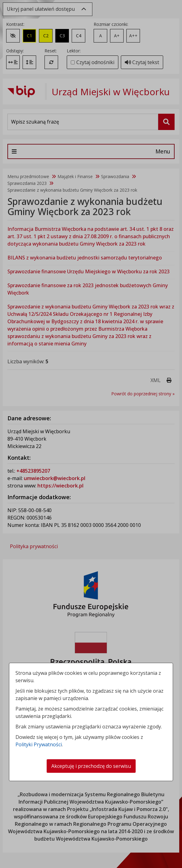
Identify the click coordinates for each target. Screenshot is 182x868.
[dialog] (91, 434)
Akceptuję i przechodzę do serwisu (91, 766)
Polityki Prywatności (39, 744)
